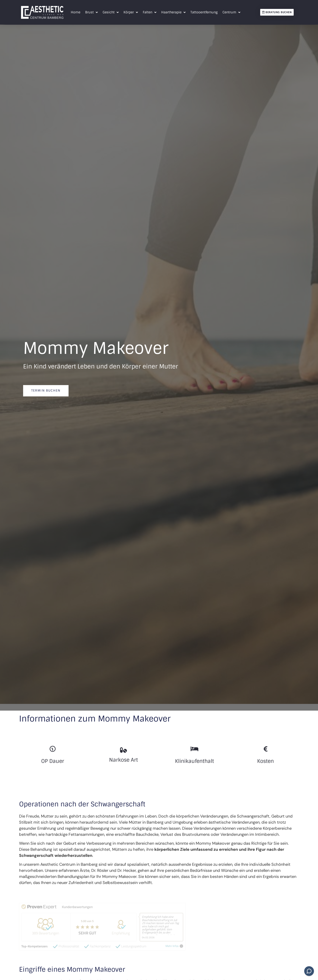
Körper (131, 12)
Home (76, 12)
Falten (150, 12)
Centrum (231, 12)
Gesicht (111, 12)
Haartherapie (173, 12)
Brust (91, 12)
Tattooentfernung (204, 12)
